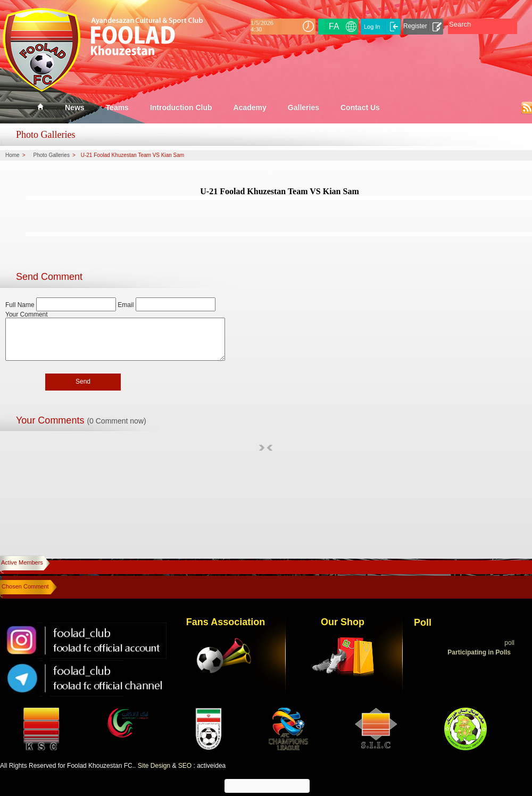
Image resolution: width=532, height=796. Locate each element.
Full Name (21, 305)
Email (126, 305)
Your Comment (27, 314)
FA (334, 26)
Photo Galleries (52, 155)
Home (13, 155)
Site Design (154, 766)
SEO (185, 766)
